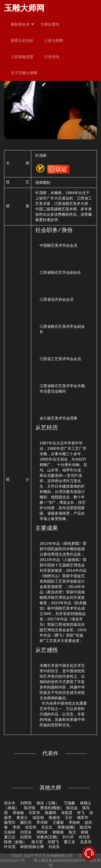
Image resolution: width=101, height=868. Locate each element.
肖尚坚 (84, 837)
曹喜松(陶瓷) (51, 808)
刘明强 (26, 803)
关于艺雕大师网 (24, 73)
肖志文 (47, 827)
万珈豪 (69, 803)
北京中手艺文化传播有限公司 (48, 856)
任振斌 (10, 832)
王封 (69, 818)
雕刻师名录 (22, 24)
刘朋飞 (53, 842)
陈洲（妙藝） (15, 842)
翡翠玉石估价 (22, 40)
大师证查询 (50, 24)
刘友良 (54, 847)
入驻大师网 (54, 40)
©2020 (17, 856)
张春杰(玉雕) (47, 837)
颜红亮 (26, 822)
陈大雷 (37, 842)
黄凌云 (22, 818)
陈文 (72, 832)
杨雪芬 (10, 822)
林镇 (85, 832)
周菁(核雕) (66, 827)
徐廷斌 (38, 818)
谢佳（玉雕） (48, 803)
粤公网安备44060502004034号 (60, 860)
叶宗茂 (10, 847)
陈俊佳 (54, 818)
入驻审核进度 (22, 57)
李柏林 (74, 822)
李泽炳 (42, 822)
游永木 (10, 803)
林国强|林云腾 (32, 847)
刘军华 (34, 813)
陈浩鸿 (85, 827)
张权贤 (67, 813)
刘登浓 (26, 832)
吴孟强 (86, 842)
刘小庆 (68, 837)
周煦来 (42, 832)
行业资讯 (52, 57)
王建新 (58, 822)
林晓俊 (58, 832)
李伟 (16, 827)
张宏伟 (31, 827)
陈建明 (51, 813)
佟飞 (81, 813)
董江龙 (69, 842)
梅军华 (83, 818)
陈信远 (72, 808)
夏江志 (10, 837)
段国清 (26, 837)
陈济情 (30, 808)
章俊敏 (18, 813)
